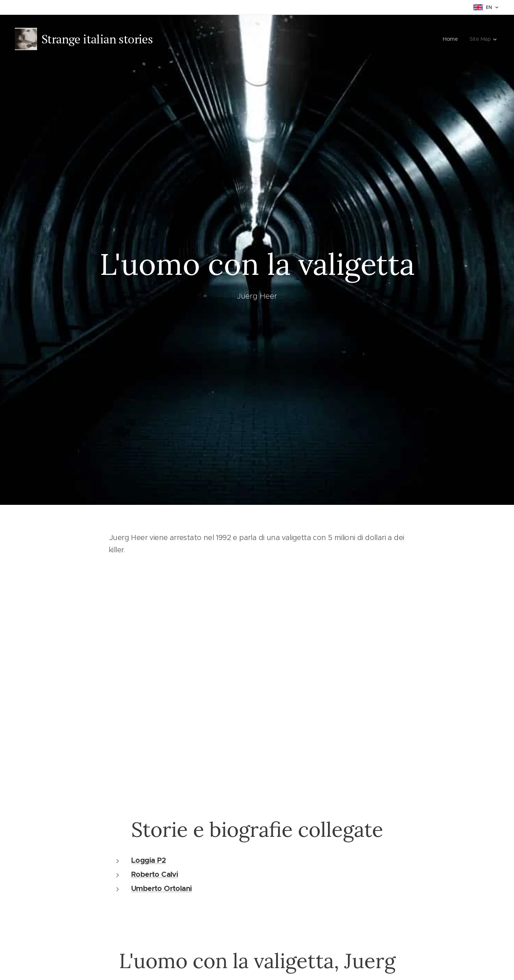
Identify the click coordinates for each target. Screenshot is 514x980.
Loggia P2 (149, 860)
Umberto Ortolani (161, 888)
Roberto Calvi (155, 874)
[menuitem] (450, 39)
